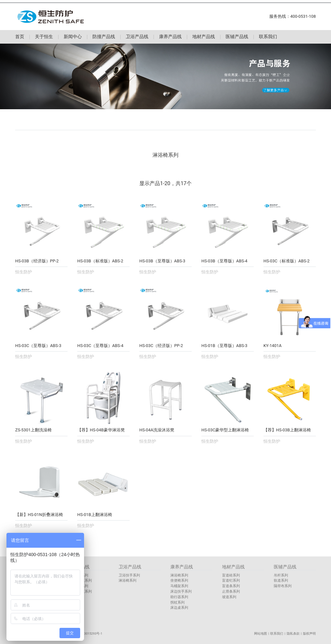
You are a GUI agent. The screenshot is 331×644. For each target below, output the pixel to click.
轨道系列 (281, 581)
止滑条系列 (231, 591)
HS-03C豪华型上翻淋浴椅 (225, 430)
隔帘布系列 (283, 586)
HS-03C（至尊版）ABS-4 (100, 346)
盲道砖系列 (231, 575)
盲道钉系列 (231, 581)
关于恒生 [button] (44, 37)
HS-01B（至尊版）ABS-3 (224, 346)
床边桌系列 (179, 608)
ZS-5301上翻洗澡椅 (33, 430)
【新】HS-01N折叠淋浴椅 (39, 515)
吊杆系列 (281, 575)
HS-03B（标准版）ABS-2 (100, 261)
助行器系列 (179, 597)
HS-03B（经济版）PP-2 (37, 261)
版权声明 (309, 633)
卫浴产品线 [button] (137, 37)
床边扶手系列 (181, 591)
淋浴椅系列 (128, 581)
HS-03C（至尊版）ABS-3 (38, 346)
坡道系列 (229, 597)
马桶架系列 (179, 586)
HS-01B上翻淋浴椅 (95, 515)
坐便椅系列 (179, 581)
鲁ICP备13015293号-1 (87, 633)
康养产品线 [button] (170, 37)
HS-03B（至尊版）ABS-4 (224, 261)
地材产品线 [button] (204, 37)
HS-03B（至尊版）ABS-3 (162, 261)
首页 (20, 37)
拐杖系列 (177, 602)
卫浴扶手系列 (129, 575)
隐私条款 (293, 633)
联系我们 (268, 37)
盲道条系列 (231, 586)
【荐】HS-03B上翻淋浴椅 (287, 430)
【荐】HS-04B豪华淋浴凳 (101, 430)
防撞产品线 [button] (104, 37)
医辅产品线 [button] (237, 37)
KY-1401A (272, 346)
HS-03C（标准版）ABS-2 (287, 261)
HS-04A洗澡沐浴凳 (157, 430)
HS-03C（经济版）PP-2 (161, 346)
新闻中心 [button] (73, 37)
